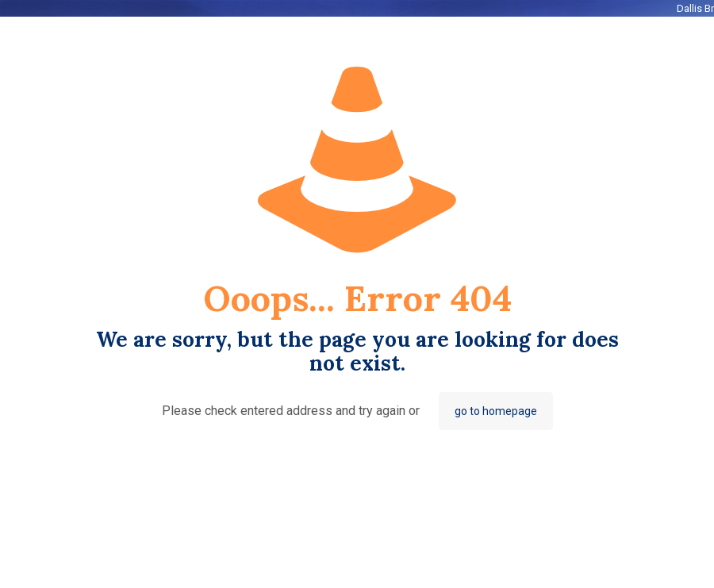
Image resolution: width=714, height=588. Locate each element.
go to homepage (496, 411)
